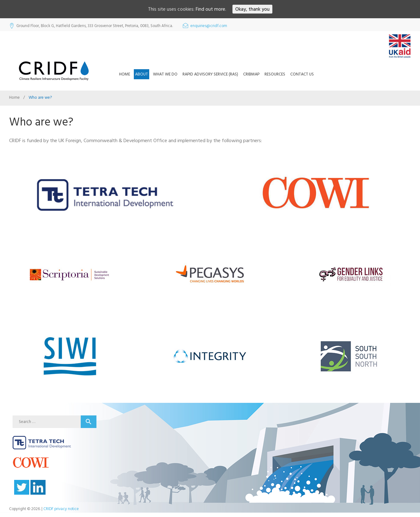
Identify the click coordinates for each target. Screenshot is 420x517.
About (142, 74)
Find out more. (211, 9)
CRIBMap (251, 74)
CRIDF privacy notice (61, 509)
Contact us (302, 74)
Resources (275, 74)
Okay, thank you (252, 9)
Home (125, 74)
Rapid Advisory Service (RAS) (210, 74)
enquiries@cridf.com (209, 26)
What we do (165, 74)
